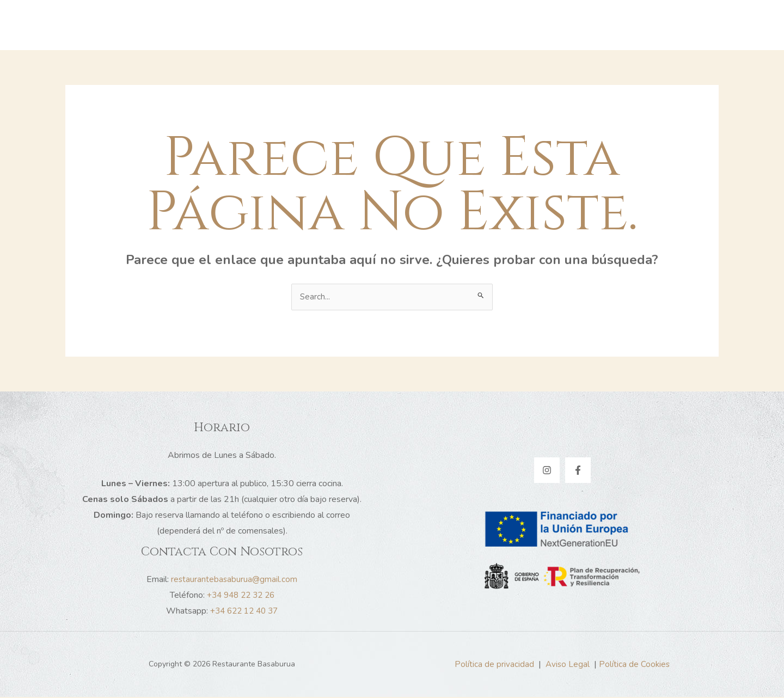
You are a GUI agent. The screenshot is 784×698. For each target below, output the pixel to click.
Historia (344, 25)
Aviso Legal (567, 665)
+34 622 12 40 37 (244, 612)
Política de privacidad (493, 665)
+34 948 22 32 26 (241, 596)
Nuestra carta (453, 25)
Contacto (518, 25)
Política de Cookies (635, 665)
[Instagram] (547, 471)
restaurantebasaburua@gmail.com (234, 580)
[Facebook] (578, 471)
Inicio (299, 25)
